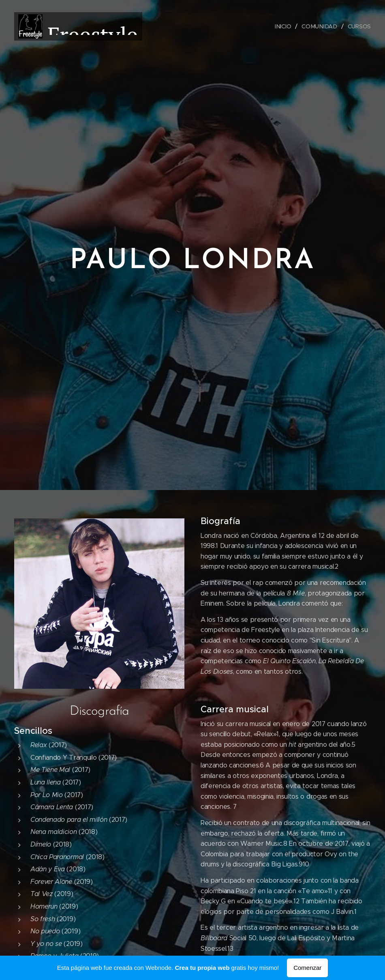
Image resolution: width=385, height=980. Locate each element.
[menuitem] (285, 26)
